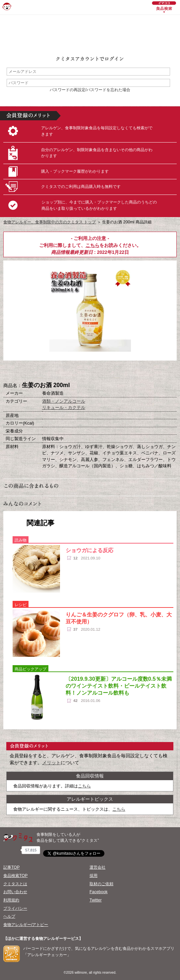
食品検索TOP (15, 876)
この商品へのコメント (123, 372)
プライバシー (15, 908)
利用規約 (11, 900)
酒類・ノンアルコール (64, 401)
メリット (51, 763)
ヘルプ (9, 916)
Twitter (96, 900)
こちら (92, 245)
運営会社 (97, 867)
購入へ (57, 372)
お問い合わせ (15, 892)
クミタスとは (15, 884)
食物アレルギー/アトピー (26, 925)
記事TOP (11, 867)
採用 (93, 876)
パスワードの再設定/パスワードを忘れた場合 (90, 90)
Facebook (98, 892)
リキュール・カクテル (64, 407)
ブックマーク (90, 372)
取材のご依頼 (101, 884)
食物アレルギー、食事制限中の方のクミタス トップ (50, 222)
